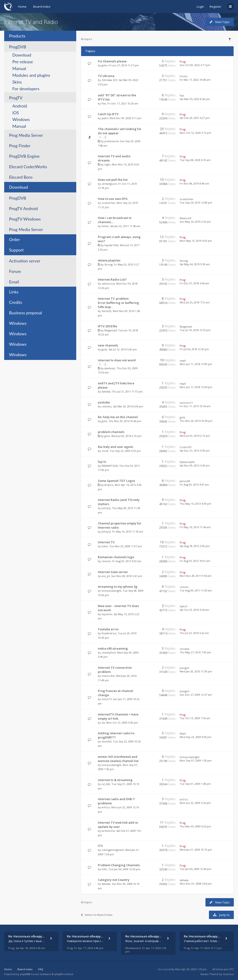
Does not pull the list (113, 180)
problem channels (111, 432)
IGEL (104, 869)
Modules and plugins (31, 75)
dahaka (106, 391)
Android (20, 106)
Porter (184, 76)
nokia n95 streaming (113, 648)
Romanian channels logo (116, 557)
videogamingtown (113, 850)
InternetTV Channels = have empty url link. (118, 716)
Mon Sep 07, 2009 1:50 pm (196, 760)
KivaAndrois (109, 633)
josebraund (111, 141)
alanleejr (110, 368)
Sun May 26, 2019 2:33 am (195, 222)
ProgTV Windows (25, 219)
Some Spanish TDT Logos (116, 481)
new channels (108, 345)
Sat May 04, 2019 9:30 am (195, 264)
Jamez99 (185, 481)
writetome (108, 831)
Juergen (185, 668)
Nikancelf (185, 218)
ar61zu (106, 807)
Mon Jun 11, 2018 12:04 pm (196, 387)
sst (103, 723)
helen (105, 226)
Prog (183, 62)
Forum (15, 271)
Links (14, 292)
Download (22, 55)
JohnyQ (106, 508)
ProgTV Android (23, 208)
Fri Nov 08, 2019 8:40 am (194, 183)
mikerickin (108, 676)
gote (104, 65)
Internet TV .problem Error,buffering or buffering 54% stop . (118, 303)
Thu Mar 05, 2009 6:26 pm (195, 826)
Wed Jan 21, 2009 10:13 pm (196, 850)
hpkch (183, 606)
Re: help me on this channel (118, 417)
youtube (104, 402)
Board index (42, 7)
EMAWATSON (110, 466)
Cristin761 (186, 447)
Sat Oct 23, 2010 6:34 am (194, 610)
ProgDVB (18, 47)
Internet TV (106, 542)
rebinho (107, 406)
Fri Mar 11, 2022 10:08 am (195, 80)
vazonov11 (186, 403)
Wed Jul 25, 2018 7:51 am (195, 302)
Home (22, 7)
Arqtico (109, 485)
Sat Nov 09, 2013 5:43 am (195, 465)
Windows (21, 119)
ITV (100, 846)
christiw (185, 649)
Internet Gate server (113, 572)
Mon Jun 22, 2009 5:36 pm (195, 803)
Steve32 (106, 311)
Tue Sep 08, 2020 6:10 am (195, 160)
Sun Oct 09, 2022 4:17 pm (195, 65)
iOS (16, 113)
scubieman (108, 203)
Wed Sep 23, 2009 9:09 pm (196, 737)
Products (17, 36)
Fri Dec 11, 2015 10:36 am (195, 406)
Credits (16, 302)
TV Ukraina (106, 76)
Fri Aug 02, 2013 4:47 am (194, 485)
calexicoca (108, 284)
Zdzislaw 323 (109, 80)
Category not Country (114, 880)
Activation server (25, 261)
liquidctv (107, 614)
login (107, 164)
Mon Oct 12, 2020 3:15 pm (195, 133)
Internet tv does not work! (117, 360)
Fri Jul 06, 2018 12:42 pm (194, 349)
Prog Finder (20, 146)
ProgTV (16, 98)
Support (16, 250)
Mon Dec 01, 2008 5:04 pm (196, 884)
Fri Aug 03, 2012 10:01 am (195, 561)
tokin (105, 546)
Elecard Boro (21, 177)
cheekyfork (109, 653)
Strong (108, 264)
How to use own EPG (113, 199)
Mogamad (111, 330)
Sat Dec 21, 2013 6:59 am (195, 451)
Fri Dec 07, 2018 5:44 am (194, 283)
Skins (17, 82)
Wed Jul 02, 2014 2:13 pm (195, 436)
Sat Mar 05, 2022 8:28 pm (195, 99)
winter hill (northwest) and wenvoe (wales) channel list (118, 759)
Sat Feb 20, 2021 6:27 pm (195, 118)
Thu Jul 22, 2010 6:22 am (194, 633)
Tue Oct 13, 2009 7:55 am (195, 718)
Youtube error (108, 629)
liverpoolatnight (111, 591)
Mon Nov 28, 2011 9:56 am (196, 576)
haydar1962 (111, 245)
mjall (183, 361)
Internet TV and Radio (31, 22)
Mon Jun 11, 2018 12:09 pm (196, 364)
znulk (105, 451)
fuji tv (102, 462)
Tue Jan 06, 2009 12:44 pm (195, 869)
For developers (26, 89)
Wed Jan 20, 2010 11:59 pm (196, 671)
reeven (106, 561)
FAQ (41, 969)
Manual (19, 68)
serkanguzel (109, 184)
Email (14, 282)
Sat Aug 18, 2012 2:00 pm (195, 546)
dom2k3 (107, 741)
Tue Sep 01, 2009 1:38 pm (195, 784)
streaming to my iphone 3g (118, 587)
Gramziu (228, 974)
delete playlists (109, 260)
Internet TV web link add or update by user (118, 825)
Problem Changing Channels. (119, 865)
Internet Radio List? (112, 279)
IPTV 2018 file (107, 326)
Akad (183, 733)
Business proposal (25, 313)
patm (105, 118)
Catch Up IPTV (108, 114)
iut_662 (106, 784)
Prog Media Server (26, 135)
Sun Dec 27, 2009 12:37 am (196, 695)
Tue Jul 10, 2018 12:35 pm (195, 330)
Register (215, 7)
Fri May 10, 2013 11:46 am (195, 527)
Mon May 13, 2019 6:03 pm (196, 241)
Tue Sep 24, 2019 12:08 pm (196, 203)
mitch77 (107, 699)
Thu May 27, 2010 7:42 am (195, 652)
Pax (104, 103)
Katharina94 (187, 462)
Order (15, 239)
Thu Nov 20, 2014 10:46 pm (196, 421)
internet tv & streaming (115, 780)
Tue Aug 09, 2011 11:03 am (196, 590)
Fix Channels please (112, 61)
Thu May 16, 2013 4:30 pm (195, 504)
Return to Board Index (97, 915)
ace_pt (106, 576)
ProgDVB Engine (24, 156)
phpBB (24, 974)
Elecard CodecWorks (28, 167)
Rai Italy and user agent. (116, 447)
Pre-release (23, 62)
